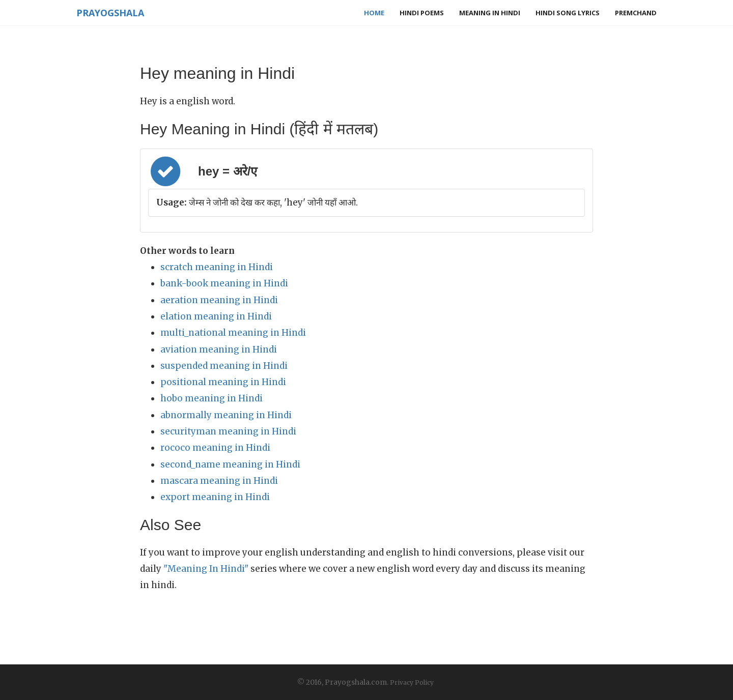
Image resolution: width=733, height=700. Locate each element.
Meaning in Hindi (490, 13)
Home (374, 13)
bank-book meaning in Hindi (224, 283)
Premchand (636, 13)
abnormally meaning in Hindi (226, 415)
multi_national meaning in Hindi (233, 333)
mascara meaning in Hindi (219, 481)
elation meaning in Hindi (216, 316)
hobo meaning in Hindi (212, 398)
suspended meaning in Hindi (224, 366)
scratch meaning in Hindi (217, 267)
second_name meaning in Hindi (230, 464)
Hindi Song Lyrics (568, 13)
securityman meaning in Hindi (228, 431)
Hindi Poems (422, 13)
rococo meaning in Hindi (215, 448)
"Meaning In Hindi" (206, 569)
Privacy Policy (412, 682)
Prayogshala (110, 13)
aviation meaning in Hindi (219, 349)
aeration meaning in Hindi (219, 300)
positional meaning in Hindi (223, 382)
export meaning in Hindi (215, 497)
